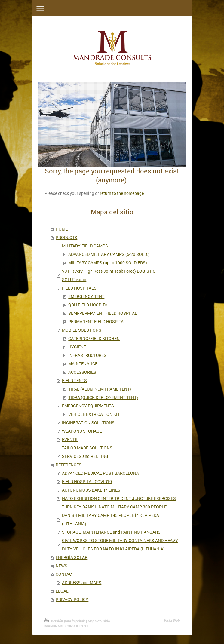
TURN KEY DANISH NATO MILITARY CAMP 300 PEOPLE (114, 507)
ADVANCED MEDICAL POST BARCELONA (100, 473)
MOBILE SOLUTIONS (82, 330)
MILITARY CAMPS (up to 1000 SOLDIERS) (108, 263)
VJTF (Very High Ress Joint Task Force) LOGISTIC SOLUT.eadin (109, 275)
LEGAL (62, 591)
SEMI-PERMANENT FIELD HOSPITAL (103, 313)
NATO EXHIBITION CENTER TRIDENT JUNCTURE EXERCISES (119, 498)
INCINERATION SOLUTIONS (88, 423)
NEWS (61, 566)
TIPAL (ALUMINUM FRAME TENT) (100, 389)
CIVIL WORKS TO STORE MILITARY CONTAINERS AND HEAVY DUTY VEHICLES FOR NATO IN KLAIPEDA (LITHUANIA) (120, 545)
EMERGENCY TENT (86, 296)
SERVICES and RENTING (85, 456)
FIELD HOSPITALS (79, 288)
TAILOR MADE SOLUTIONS (87, 448)
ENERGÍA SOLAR (72, 557)
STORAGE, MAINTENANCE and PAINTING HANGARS (111, 532)
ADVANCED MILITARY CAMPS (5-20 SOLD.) (109, 254)
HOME (62, 229)
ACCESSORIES (82, 372)
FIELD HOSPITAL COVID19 (87, 481)
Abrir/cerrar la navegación (112, 8)
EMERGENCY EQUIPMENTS (88, 406)
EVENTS (70, 439)
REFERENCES (69, 465)
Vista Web (172, 621)
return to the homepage (122, 193)
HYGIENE (77, 347)
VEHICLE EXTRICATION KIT (94, 414)
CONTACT (65, 574)
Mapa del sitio (99, 621)
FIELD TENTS (74, 380)
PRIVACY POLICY (72, 599)
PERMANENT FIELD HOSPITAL (97, 322)
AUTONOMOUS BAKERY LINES (91, 490)
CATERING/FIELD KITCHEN (94, 338)
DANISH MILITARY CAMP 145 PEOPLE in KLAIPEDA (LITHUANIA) (110, 519)
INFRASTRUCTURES (87, 355)
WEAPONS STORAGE (82, 431)
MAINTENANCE (83, 364)
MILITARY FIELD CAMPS (85, 246)
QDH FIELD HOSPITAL (89, 305)
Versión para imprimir (65, 621)
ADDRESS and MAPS (82, 583)
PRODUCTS (66, 237)
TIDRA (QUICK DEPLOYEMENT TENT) (103, 397)
